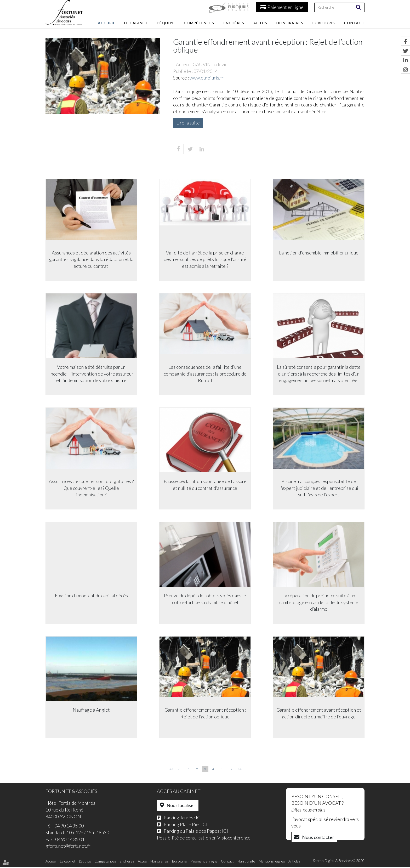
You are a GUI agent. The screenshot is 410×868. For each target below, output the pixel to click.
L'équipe (166, 23)
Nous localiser (181, 807)
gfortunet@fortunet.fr (68, 847)
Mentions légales (272, 862)
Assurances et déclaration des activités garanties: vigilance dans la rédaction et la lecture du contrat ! (91, 259)
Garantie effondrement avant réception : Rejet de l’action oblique (205, 714)
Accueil (106, 23)
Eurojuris (324, 23)
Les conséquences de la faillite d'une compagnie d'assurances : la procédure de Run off (205, 374)
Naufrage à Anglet (91, 711)
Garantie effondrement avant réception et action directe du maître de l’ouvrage (319, 714)
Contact (354, 23)
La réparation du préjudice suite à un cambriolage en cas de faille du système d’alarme (319, 603)
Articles (294, 862)
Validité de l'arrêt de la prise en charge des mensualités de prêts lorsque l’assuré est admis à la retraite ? (205, 259)
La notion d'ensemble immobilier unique (319, 252)
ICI (199, 819)
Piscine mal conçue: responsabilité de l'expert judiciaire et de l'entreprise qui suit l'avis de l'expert (319, 488)
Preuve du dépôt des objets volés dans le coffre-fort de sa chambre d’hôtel (205, 599)
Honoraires (290, 23)
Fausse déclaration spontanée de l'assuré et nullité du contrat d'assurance (205, 485)
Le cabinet (136, 23)
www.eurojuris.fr (207, 78)
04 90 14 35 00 (69, 827)
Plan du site (246, 862)
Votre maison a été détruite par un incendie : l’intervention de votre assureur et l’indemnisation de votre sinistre (91, 374)
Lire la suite (188, 123)
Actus (260, 23)
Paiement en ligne (286, 7)
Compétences (199, 23)
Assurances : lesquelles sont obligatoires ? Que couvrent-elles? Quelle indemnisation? (91, 488)
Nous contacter (318, 838)
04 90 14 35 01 (70, 840)
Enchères (234, 23)
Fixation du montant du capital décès (91, 596)
